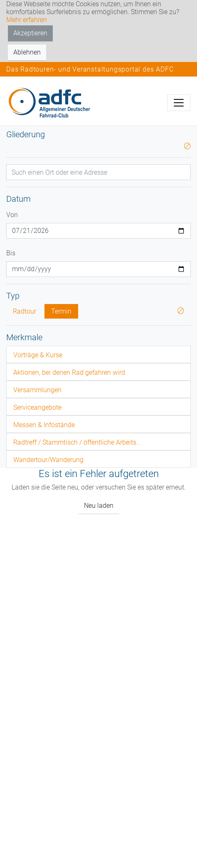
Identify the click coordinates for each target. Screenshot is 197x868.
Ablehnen (27, 52)
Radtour (25, 311)
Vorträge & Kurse (38, 355)
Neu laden (99, 506)
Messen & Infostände (44, 425)
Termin (61, 311)
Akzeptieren (30, 33)
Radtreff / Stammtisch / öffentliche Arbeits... (77, 442)
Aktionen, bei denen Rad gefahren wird (69, 372)
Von (12, 215)
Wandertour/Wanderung (48, 460)
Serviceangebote (37, 407)
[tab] (98, 354)
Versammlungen (37, 390)
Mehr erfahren (27, 20)
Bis (11, 253)
